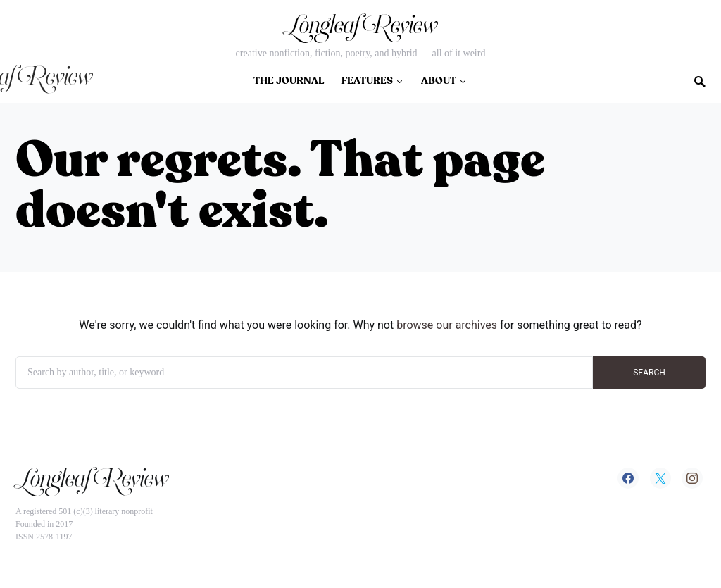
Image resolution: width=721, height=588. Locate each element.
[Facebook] (628, 478)
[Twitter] (660, 478)
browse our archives (447, 325)
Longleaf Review (360, 30)
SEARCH (649, 373)
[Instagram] (692, 478)
